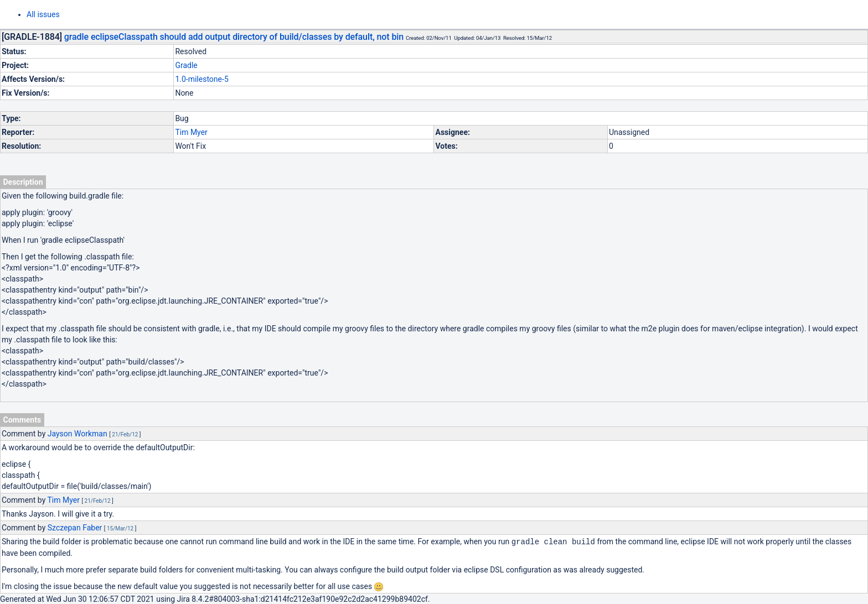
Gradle (186, 65)
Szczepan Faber (75, 528)
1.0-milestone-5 (201, 79)
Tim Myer (191, 132)
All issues (43, 14)
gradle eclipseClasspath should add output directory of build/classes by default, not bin (234, 37)
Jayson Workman (77, 434)
